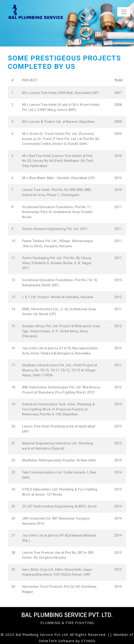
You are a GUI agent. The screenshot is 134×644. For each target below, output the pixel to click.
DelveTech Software (57, 641)
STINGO (89, 641)
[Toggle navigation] (124, 12)
